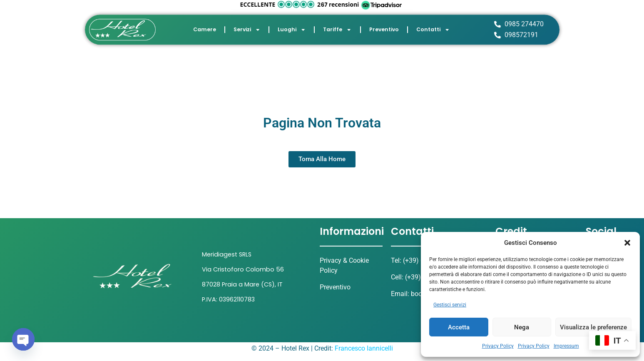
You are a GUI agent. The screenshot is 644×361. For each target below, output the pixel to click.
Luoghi (292, 28)
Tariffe (337, 28)
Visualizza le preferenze (593, 327)
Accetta (459, 327)
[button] (627, 243)
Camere (205, 28)
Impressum (566, 346)
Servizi (247, 28)
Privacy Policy (498, 346)
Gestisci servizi (450, 305)
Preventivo (384, 28)
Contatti (433, 28)
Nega (522, 327)
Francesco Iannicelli (364, 348)
